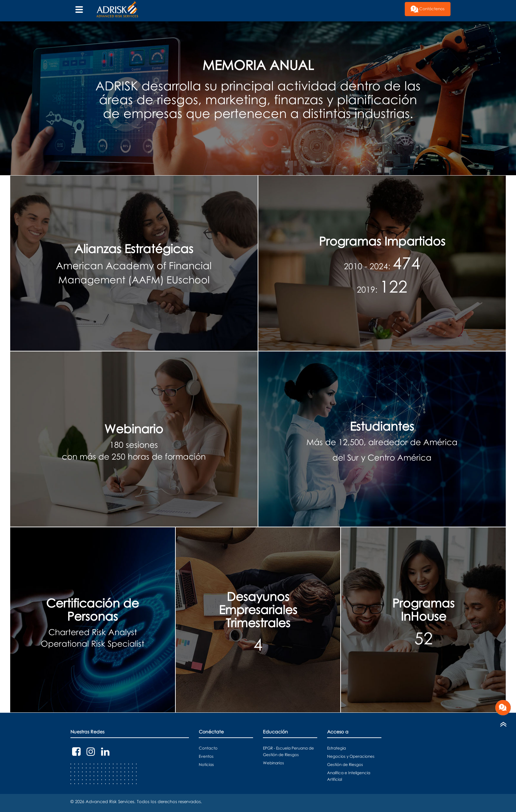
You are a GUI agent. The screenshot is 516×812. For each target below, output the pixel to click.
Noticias (206, 764)
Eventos (206, 756)
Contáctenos (428, 9)
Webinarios (273, 763)
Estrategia (336, 748)
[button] (400, 5)
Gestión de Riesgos (345, 764)
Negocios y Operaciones (351, 756)
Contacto (208, 748)
